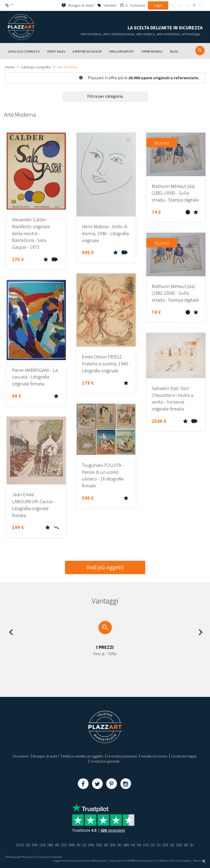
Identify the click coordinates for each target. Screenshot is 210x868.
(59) (35, 845)
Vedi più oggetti (105, 567)
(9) (28, 845)
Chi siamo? (21, 756)
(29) (165, 845)
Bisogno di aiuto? (46, 756)
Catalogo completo (36, 67)
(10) (43, 845)
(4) (119, 845)
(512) (20, 845)
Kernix (199, 861)
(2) (153, 845)
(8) (57, 845)
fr (172, 5)
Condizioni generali (105, 761)
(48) (50, 845)
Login (158, 5)
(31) (64, 845)
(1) (84, 845)
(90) (72, 845)
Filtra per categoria (105, 96)
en (180, 5)
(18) (99, 845)
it (194, 5)
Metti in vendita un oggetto (83, 756)
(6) (106, 845)
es (201, 5)
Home (10, 67)
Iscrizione (138, 5)
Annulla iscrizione (154, 756)
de (187, 5)
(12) (146, 845)
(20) (179, 845)
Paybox (186, 861)
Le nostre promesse (122, 756)
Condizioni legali (184, 756)
